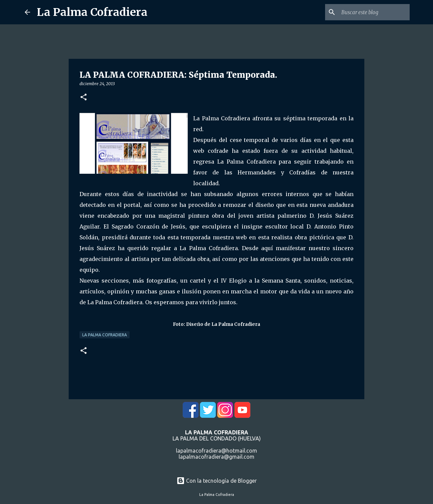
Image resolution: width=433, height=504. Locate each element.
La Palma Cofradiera (92, 12)
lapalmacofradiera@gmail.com (216, 457)
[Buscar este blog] (374, 12)
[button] (84, 98)
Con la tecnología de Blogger (217, 481)
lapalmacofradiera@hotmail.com (216, 451)
